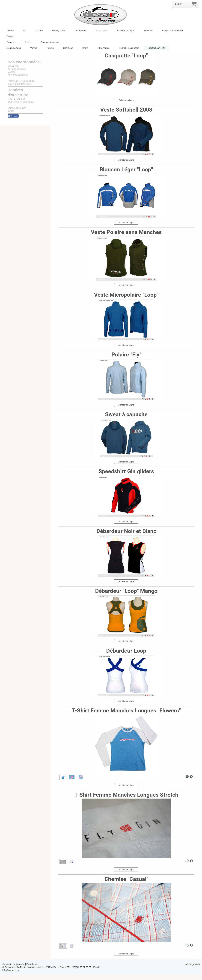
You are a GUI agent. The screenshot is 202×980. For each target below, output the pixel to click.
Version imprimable (14, 964)
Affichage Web (192, 964)
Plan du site (32, 964)
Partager (13, 116)
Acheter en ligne (126, 100)
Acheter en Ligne (126, 160)
